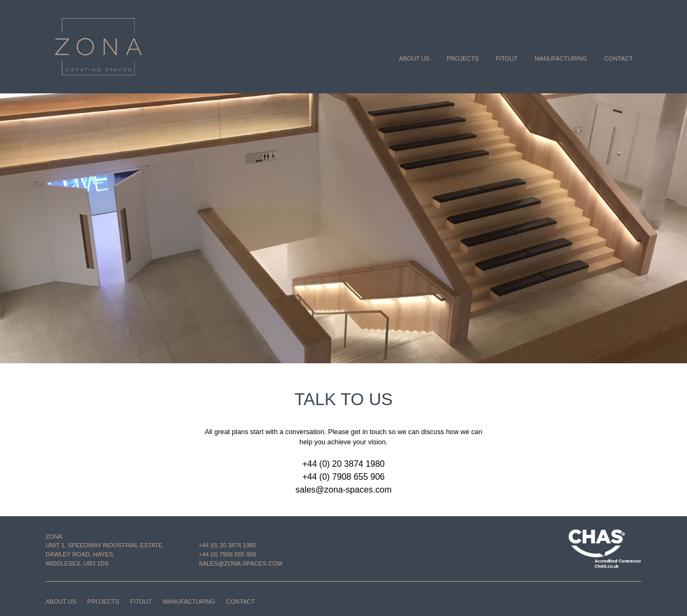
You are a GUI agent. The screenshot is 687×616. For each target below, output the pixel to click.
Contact (619, 58)
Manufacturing (561, 58)
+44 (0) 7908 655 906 (343, 477)
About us (414, 58)
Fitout (507, 58)
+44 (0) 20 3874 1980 (343, 464)
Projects (463, 58)
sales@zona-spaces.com (344, 490)
